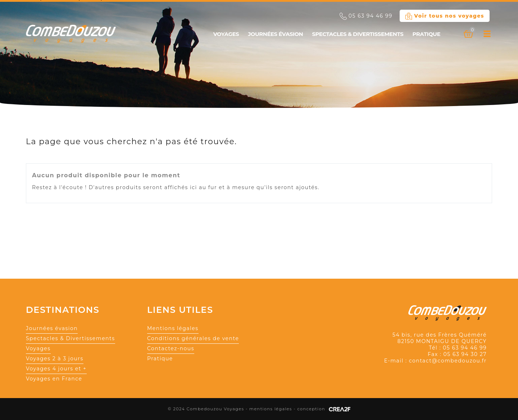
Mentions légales (173, 328)
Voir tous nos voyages (445, 16)
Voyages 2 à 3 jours (55, 359)
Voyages (226, 34)
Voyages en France (54, 379)
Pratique (426, 34)
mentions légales (271, 409)
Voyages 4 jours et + (56, 369)
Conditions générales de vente (193, 338)
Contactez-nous (171, 348)
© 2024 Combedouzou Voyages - (208, 409)
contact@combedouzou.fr (448, 361)
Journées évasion (275, 34)
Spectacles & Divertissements (358, 34)
